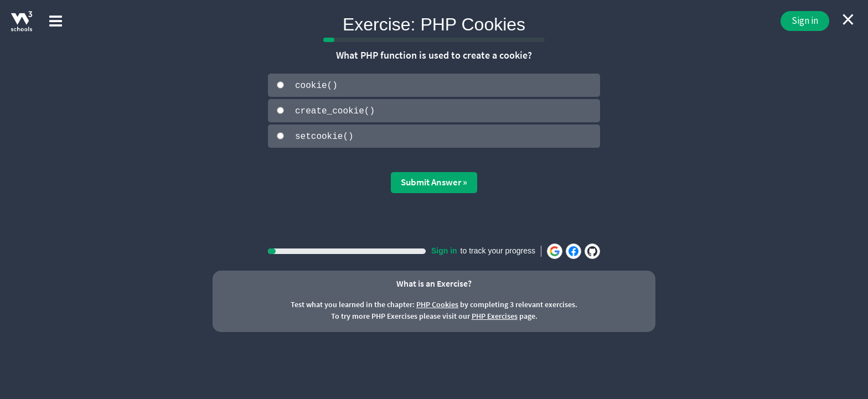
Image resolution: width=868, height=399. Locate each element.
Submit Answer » (434, 182)
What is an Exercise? (434, 282)
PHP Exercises (495, 315)
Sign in (805, 20)
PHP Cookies (437, 304)
